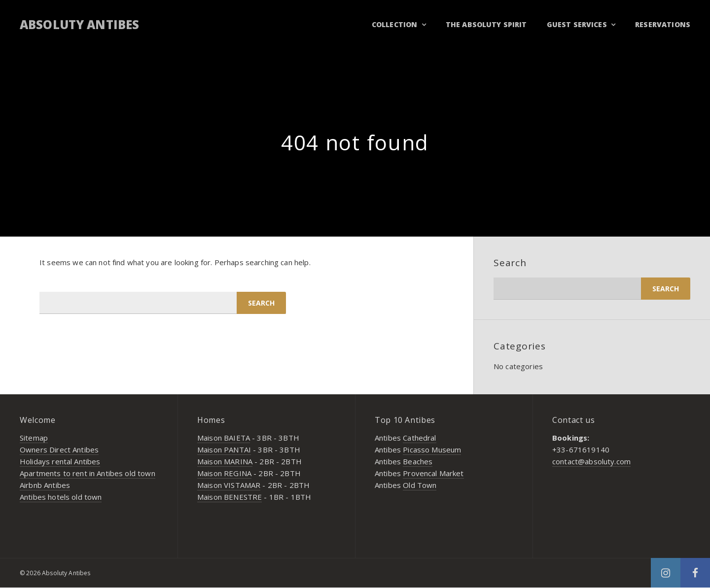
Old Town (420, 485)
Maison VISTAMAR (229, 485)
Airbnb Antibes (45, 485)
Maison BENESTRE (230, 497)
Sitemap (34, 438)
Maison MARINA (225, 461)
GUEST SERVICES (577, 24)
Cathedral (419, 438)
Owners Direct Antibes (59, 450)
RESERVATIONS (663, 24)
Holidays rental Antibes (60, 461)
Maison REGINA (224, 473)
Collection (395, 24)
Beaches (418, 461)
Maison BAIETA (224, 438)
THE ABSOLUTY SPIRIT (486, 24)
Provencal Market (433, 473)
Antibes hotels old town (61, 497)
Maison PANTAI (224, 450)
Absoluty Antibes (79, 24)
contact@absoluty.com (591, 461)
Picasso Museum (432, 450)
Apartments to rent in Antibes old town (88, 473)
